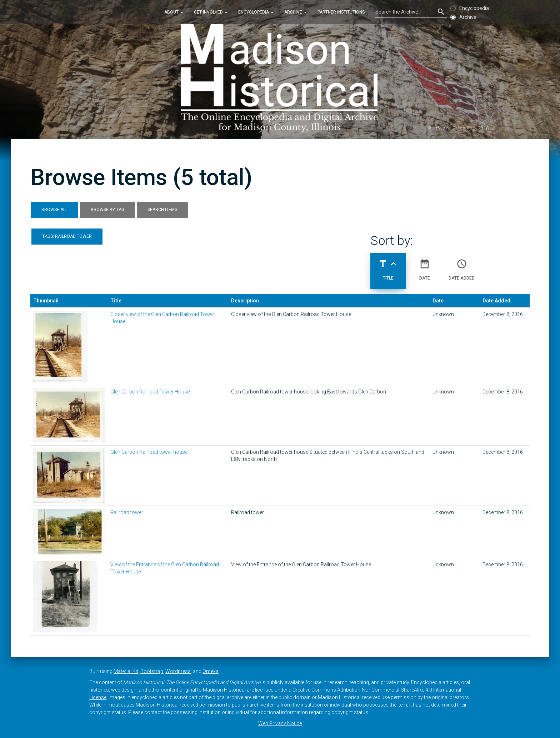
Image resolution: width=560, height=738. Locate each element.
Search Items (162, 210)
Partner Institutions (341, 12)
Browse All (54, 210)
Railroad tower (127, 512)
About (174, 12)
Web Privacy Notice (280, 723)
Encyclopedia (256, 12)
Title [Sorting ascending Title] (388, 267)
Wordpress (178, 671)
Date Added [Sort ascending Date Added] (462, 267)
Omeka (211, 671)
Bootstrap (152, 671)
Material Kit (126, 671)
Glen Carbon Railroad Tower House (150, 392)
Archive (296, 12)
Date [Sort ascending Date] (425, 267)
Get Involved (211, 12)
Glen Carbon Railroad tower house (149, 452)
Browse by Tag (107, 210)
